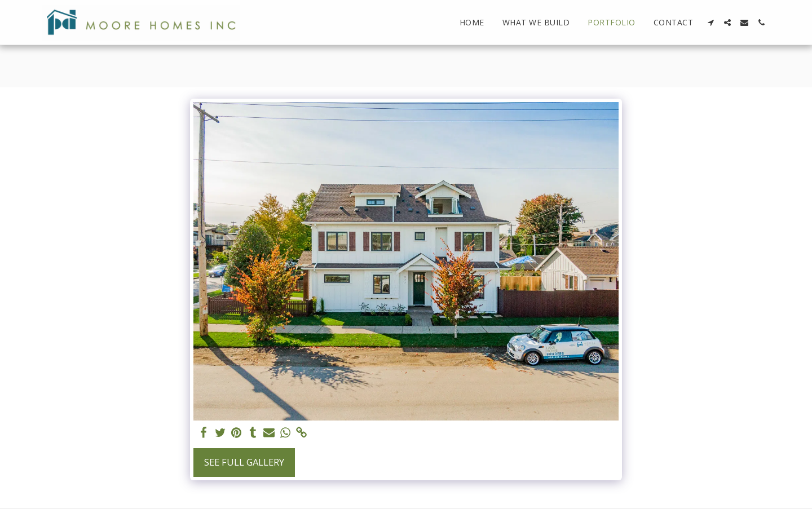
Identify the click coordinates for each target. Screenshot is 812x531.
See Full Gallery (244, 462)
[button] (710, 23)
